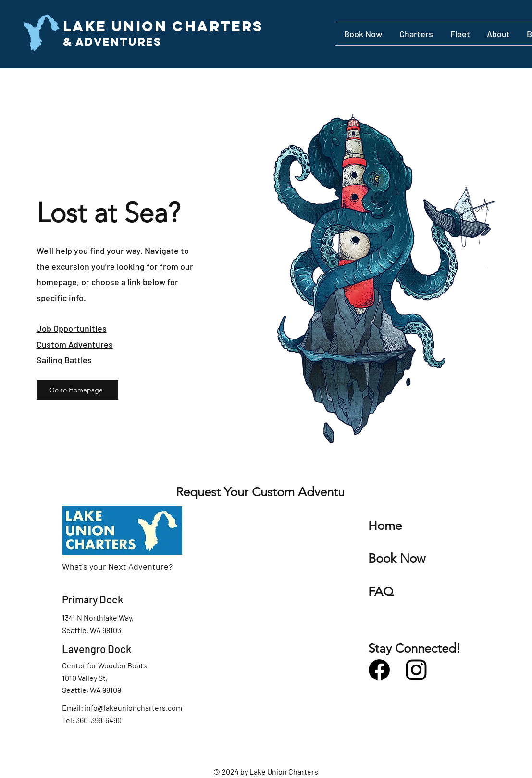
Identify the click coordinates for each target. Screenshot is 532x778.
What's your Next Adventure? (117, 566)
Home (385, 526)
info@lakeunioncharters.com (133, 708)
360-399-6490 (99, 720)
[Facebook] (379, 670)
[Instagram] (416, 670)
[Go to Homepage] (77, 390)
